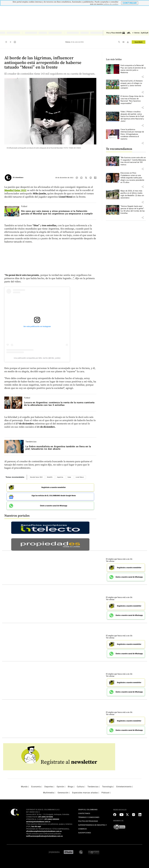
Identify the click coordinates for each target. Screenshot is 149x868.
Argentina (60, 477)
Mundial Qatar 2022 (15, 190)
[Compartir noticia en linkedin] (95, 178)
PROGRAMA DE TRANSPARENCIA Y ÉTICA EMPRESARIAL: (48, 829)
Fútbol (24, 206)
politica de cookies (111, 4)
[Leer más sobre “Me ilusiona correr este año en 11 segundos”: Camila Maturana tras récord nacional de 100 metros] (133, 161)
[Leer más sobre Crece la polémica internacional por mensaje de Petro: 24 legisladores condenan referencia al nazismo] (133, 134)
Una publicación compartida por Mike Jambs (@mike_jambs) (37, 358)
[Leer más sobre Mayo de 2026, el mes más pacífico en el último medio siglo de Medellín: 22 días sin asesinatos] (133, 194)
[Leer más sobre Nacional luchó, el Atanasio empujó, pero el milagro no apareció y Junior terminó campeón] (133, 84)
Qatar (69, 477)
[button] (143, 77)
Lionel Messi (80, 477)
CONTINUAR (130, 3)
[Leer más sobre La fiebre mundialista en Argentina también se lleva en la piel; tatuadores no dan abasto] (14, 447)
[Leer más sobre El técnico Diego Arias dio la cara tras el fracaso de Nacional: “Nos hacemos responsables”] (133, 100)
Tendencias (31, 442)
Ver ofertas (110, 561)
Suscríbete (139, 42)
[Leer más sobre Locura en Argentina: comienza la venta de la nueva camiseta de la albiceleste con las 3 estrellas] (13, 403)
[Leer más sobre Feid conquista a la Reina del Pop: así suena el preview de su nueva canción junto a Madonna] (133, 69)
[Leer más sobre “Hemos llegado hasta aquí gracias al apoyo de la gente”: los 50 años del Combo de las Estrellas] (133, 210)
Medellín (50, 477)
